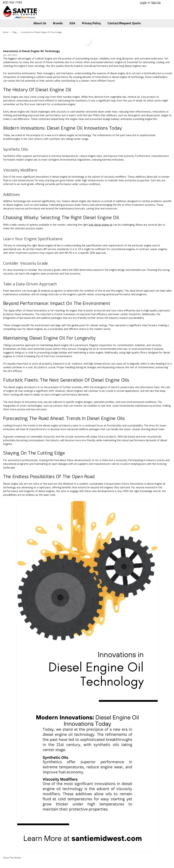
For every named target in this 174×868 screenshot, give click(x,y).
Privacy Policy (91, 23)
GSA (72, 23)
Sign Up (156, 3)
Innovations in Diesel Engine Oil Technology (41, 32)
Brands (58, 23)
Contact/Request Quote (124, 23)
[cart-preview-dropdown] (167, 3)
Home (6, 32)
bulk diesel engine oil (101, 225)
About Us (40, 23)
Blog (15, 32)
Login (143, 3)
